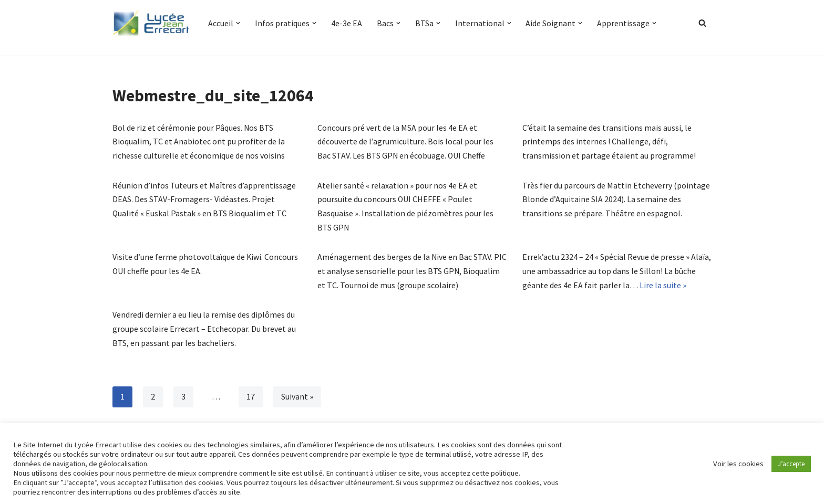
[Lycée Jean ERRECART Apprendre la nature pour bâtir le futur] (151, 23)
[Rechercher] (702, 23)
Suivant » (297, 401)
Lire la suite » (663, 288)
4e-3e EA (347, 23)
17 (251, 401)
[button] (238, 23)
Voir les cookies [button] (738, 464)
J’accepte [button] (791, 464)
